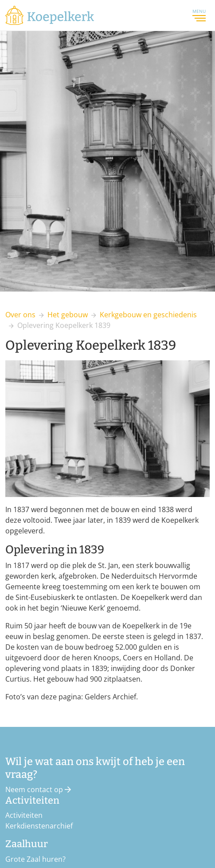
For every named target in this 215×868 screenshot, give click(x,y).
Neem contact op (38, 789)
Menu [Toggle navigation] (199, 15)
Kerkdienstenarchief (39, 826)
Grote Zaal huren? (35, 859)
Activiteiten (24, 815)
